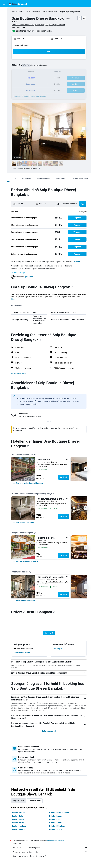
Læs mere (78, 262)
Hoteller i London (57, 818)
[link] (30, 486)
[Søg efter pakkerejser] (4, 26)
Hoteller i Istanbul (20, 815)
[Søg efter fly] (4, 11)
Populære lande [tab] (36, 803)
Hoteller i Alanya (56, 825)
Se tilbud (65, 480)
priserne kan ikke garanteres (57, 843)
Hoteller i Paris (56, 822)
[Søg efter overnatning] (4, 16)
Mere (15, 302)
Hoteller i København (58, 828)
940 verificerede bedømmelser (41, 31)
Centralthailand (37, 12)
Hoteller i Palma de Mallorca (61, 815)
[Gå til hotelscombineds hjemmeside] (18, 4)
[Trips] (4, 38)
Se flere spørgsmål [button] (50, 733)
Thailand (22, 12)
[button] (4, 4)
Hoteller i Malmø (19, 822)
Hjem (15, 12)
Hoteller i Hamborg (20, 828)
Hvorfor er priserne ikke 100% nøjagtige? (51, 858)
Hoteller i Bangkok (20, 832)
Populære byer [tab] (20, 803)
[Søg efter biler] (4, 21)
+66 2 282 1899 (20, 28)
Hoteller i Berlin (19, 818)
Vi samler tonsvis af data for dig (51, 854)
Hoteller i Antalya (20, 825)
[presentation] (41, 168)
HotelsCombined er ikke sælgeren (51, 850)
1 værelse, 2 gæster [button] (23, 45)
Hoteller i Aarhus (56, 832)
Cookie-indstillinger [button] (20, 273)
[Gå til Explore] (4, 31)
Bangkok (52, 12)
